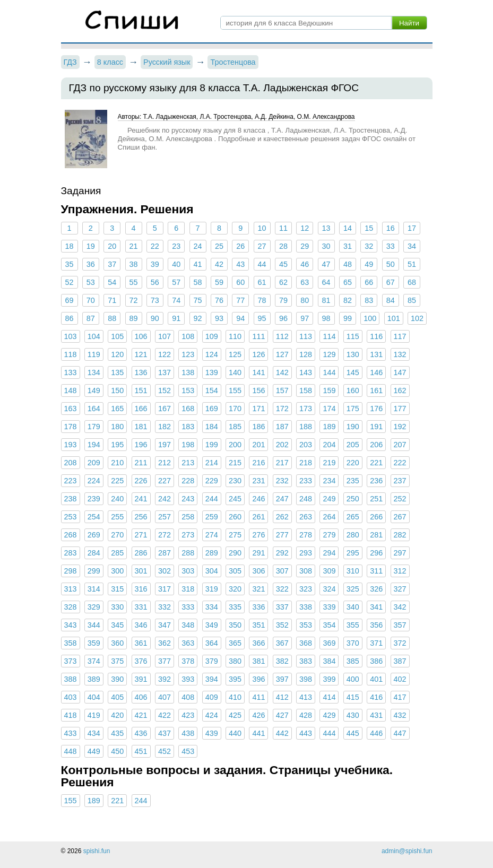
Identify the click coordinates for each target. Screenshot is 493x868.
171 (258, 409)
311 (376, 571)
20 (112, 246)
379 (212, 661)
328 (71, 607)
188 (306, 427)
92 (198, 318)
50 (391, 264)
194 (94, 445)
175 (353, 409)
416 (376, 697)
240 (117, 499)
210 (117, 463)
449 (94, 751)
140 (235, 372)
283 (71, 553)
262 (282, 517)
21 (134, 246)
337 (282, 607)
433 (71, 733)
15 (369, 228)
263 (306, 517)
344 (94, 625)
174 (329, 409)
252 (400, 499)
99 (348, 318)
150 (117, 390)
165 (117, 409)
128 (306, 354)
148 (71, 390)
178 (71, 427)
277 (282, 535)
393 (188, 679)
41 (198, 264)
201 (258, 445)
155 (235, 390)
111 (258, 336)
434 (94, 733)
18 (69, 246)
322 (282, 589)
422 (165, 715)
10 (262, 228)
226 (141, 481)
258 (188, 517)
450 (117, 751)
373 (71, 661)
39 (155, 264)
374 (94, 661)
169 (212, 409)
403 (71, 697)
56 (155, 282)
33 (391, 246)
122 (165, 354)
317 (165, 589)
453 (188, 751)
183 (188, 427)
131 (376, 354)
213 (188, 463)
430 (353, 715)
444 (329, 733)
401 (376, 679)
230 (235, 481)
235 (353, 481)
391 (141, 679)
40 (176, 264)
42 (219, 264)
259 (212, 517)
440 (235, 733)
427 (282, 715)
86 (69, 318)
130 (353, 354)
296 (376, 553)
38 (134, 264)
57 (176, 282)
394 (212, 679)
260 (235, 517)
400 (353, 679)
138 (188, 372)
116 (376, 336)
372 (400, 643)
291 (258, 553)
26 (240, 246)
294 (329, 553)
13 (326, 228)
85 (412, 300)
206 (376, 445)
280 (353, 535)
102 (417, 318)
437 (165, 733)
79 (283, 300)
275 (235, 535)
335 (235, 607)
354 (329, 625)
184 (212, 427)
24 (198, 246)
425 (235, 715)
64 (326, 282)
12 (305, 228)
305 (235, 571)
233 (306, 481)
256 (141, 517)
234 (329, 481)
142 (282, 372)
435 (117, 733)
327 (400, 589)
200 (235, 445)
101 (394, 318)
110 (235, 336)
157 (282, 390)
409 (212, 697)
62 (283, 282)
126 (258, 354)
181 (141, 427)
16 (391, 228)
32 (369, 246)
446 (376, 733)
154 (212, 390)
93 (219, 318)
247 (282, 499)
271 (141, 535)
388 (71, 679)
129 (329, 354)
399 (329, 679)
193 (71, 445)
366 (258, 643)
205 (353, 445)
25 (219, 246)
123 (188, 354)
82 (348, 300)
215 (235, 463)
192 (400, 427)
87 (91, 318)
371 (376, 643)
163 (71, 409)
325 (353, 589)
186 (258, 427)
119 (94, 354)
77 (240, 300)
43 (240, 264)
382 (282, 661)
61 (262, 282)
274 (212, 535)
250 (353, 499)
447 (400, 733)
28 (283, 246)
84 (391, 300)
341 (376, 607)
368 (306, 643)
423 (188, 715)
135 (117, 372)
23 (176, 246)
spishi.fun (97, 851)
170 (235, 409)
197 (165, 445)
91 (176, 318)
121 (141, 354)
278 (306, 535)
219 (329, 463)
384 (329, 661)
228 (188, 481)
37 (112, 264)
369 (329, 643)
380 (235, 661)
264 (329, 517)
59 (219, 282)
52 (69, 282)
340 (353, 607)
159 (329, 390)
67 (391, 282)
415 (353, 697)
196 (141, 445)
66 (369, 282)
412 (282, 697)
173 (306, 409)
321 (258, 589)
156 (258, 390)
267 (400, 517)
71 (112, 300)
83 (369, 300)
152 (165, 390)
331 (141, 607)
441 (258, 733)
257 (165, 517)
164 (94, 409)
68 (412, 282)
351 (258, 625)
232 (282, 481)
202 (282, 445)
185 (235, 427)
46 (305, 264)
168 (188, 409)
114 (329, 336)
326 (376, 589)
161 (376, 390)
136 (141, 372)
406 (141, 697)
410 (235, 697)
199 (212, 445)
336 (258, 607)
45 (283, 264)
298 (71, 571)
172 (282, 409)
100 (370, 318)
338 (306, 607)
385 (353, 661)
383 (306, 661)
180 (117, 427)
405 (117, 697)
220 (353, 463)
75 (198, 300)
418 (71, 715)
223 (71, 481)
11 (283, 228)
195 (117, 445)
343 (71, 625)
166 (141, 409)
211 (141, 463)
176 (376, 409)
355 (353, 625)
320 (235, 589)
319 (212, 589)
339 (329, 607)
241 (141, 499)
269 (94, 535)
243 (188, 499)
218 (306, 463)
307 (282, 571)
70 (91, 300)
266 (376, 517)
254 (94, 517)
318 (188, 589)
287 (165, 553)
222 (400, 463)
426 (258, 715)
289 (212, 553)
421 (141, 715)
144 (329, 372)
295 (353, 553)
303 (188, 571)
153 (188, 390)
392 (165, 679)
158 (306, 390)
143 (306, 372)
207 (400, 445)
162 (400, 390)
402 (400, 679)
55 (134, 282)
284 (94, 553)
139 (212, 372)
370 (353, 643)
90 (155, 318)
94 (240, 318)
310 (353, 571)
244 (212, 499)
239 (94, 499)
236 (376, 481)
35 (69, 264)
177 (400, 409)
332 (165, 607)
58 (198, 282)
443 (306, 733)
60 (240, 282)
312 (400, 571)
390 (117, 679)
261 (258, 517)
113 (306, 336)
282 (400, 535)
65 (348, 282)
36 (91, 264)
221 (376, 463)
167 (165, 409)
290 (235, 553)
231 (258, 481)
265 (353, 517)
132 (400, 354)
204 (329, 445)
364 (212, 643)
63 (305, 282)
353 (306, 625)
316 (141, 589)
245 (235, 499)
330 (117, 607)
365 (235, 643)
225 (117, 481)
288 (188, 553)
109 (212, 336)
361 (141, 643)
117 (400, 336)
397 (282, 679)
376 (141, 661)
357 (400, 625)
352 (282, 625)
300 (117, 571)
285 (117, 553)
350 (235, 625)
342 (400, 607)
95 (262, 318)
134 (94, 372)
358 (71, 643)
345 (117, 625)
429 (329, 715)
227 (165, 481)
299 (94, 571)
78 (262, 300)
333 (188, 607)
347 (165, 625)
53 (91, 282)
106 (141, 336)
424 (212, 715)
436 (141, 733)
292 (282, 553)
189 (329, 427)
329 (94, 607)
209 (94, 463)
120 (117, 354)
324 (329, 589)
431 (376, 715)
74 (176, 300)
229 (212, 481)
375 (117, 661)
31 (348, 246)
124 (212, 354)
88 (112, 318)
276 (258, 535)
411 (258, 697)
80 (305, 300)
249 (329, 499)
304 (212, 571)
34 (412, 246)
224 (94, 481)
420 (117, 715)
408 (188, 697)
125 (235, 354)
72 (134, 300)
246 (258, 499)
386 (376, 661)
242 (165, 499)
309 (329, 571)
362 (165, 643)
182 (165, 427)
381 (258, 661)
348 (188, 625)
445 (353, 733)
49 (369, 264)
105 (117, 336)
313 (71, 589)
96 (283, 318)
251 (376, 499)
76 (219, 300)
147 (400, 372)
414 (329, 697)
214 (212, 463)
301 (141, 571)
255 (117, 517)
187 (282, 427)
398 (306, 679)
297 (400, 553)
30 (326, 246)
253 (71, 517)
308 (306, 571)
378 (188, 661)
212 (165, 463)
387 (400, 661)
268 (71, 535)
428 (306, 715)
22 (155, 246)
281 (376, 535)
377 (165, 661)
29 (305, 246)
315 (117, 589)
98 (326, 318)
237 (400, 481)
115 (353, 336)
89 (134, 318)
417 (400, 697)
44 (262, 264)
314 (94, 589)
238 (71, 499)
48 (348, 264)
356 (376, 625)
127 (282, 354)
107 (165, 336)
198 (188, 445)
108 (188, 336)
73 (155, 300)
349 (212, 625)
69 (69, 300)
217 (282, 463)
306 (258, 571)
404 (94, 697)
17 (412, 228)
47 (326, 264)
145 (353, 372)
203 (306, 445)
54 (112, 282)
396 (258, 679)
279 (329, 535)
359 (94, 643)
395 (235, 679)
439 (212, 733)
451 (141, 751)
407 (165, 697)
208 (71, 463)
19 (91, 246)
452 (165, 751)
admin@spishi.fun (407, 851)
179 (94, 427)
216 (258, 463)
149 (94, 390)
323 (306, 589)
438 (188, 733)
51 (412, 264)
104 (94, 336)
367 (282, 643)
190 (353, 427)
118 (71, 354)
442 (282, 733)
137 (165, 372)
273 (188, 535)
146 (376, 372)
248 (306, 499)
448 (71, 751)
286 (141, 553)
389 (94, 679)
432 (400, 715)
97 (305, 318)
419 (94, 715)
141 (258, 372)
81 (326, 300)
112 (282, 336)
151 (141, 390)
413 (306, 697)
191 (376, 427)
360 (117, 643)
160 (353, 390)
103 (71, 336)
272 (165, 535)
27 (262, 246)
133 (71, 372)
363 (188, 643)
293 (306, 553)
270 (117, 535)
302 (165, 571)
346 (141, 625)
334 (212, 607)
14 (348, 228)
